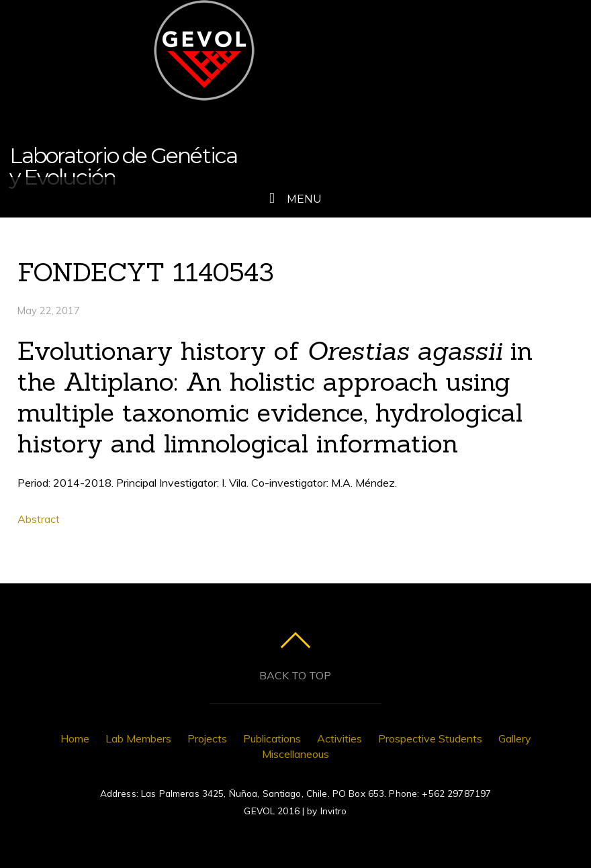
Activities (339, 738)
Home (75, 738)
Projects (207, 738)
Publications (272, 738)
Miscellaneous (295, 754)
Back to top (295, 675)
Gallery (515, 738)
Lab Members (138, 738)
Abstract (39, 519)
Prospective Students (430, 738)
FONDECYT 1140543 (146, 272)
